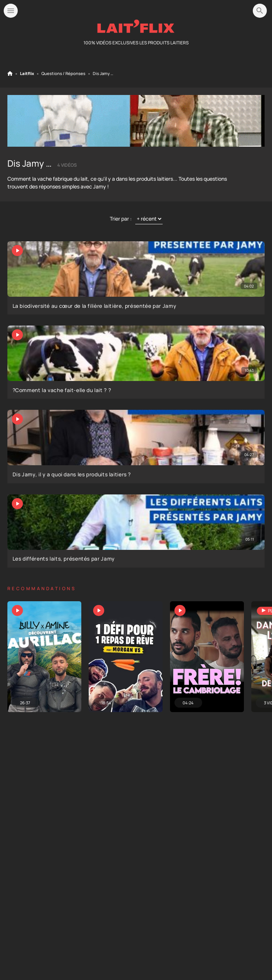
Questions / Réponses (63, 74)
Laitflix (27, 74)
